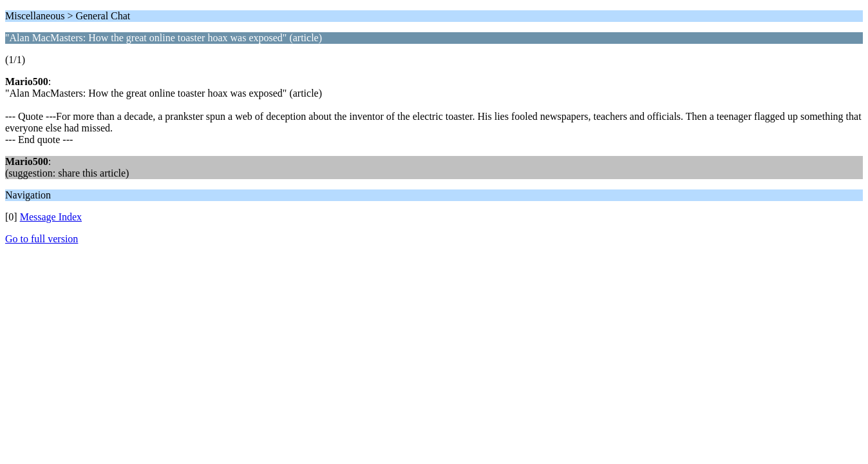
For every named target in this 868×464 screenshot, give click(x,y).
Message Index (51, 217)
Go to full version (42, 239)
